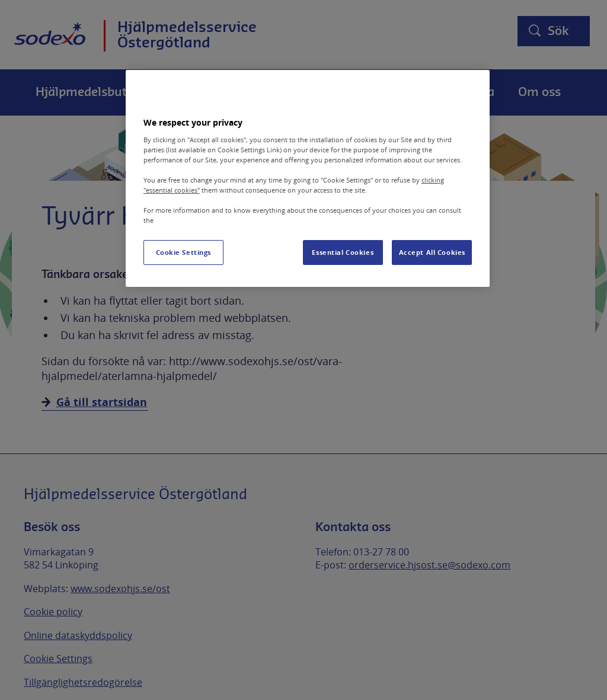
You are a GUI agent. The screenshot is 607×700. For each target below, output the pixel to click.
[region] (308, 178)
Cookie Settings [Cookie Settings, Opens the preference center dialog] (184, 252)
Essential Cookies (343, 252)
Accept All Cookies (432, 252)
